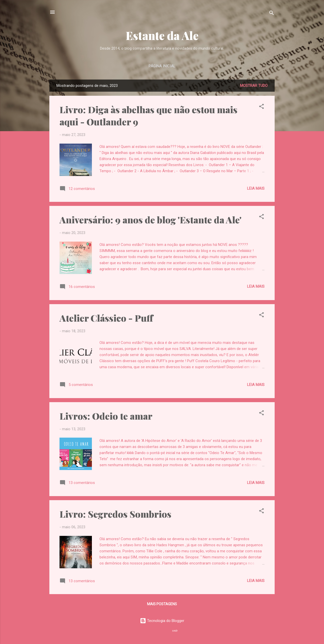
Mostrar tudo (254, 86)
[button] (261, 107)
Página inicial (162, 66)
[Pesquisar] (272, 14)
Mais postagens (162, 604)
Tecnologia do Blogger (162, 621)
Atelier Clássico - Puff (106, 318)
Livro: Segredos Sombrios (115, 514)
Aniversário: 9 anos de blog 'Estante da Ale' (150, 220)
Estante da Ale (162, 35)
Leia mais (256, 188)
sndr (175, 631)
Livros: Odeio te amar (106, 416)
